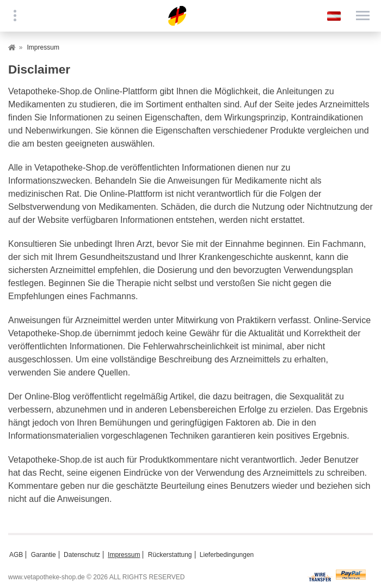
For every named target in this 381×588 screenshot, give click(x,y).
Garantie (44, 555)
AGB (16, 555)
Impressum (124, 555)
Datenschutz (82, 555)
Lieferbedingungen (227, 555)
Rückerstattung (170, 555)
